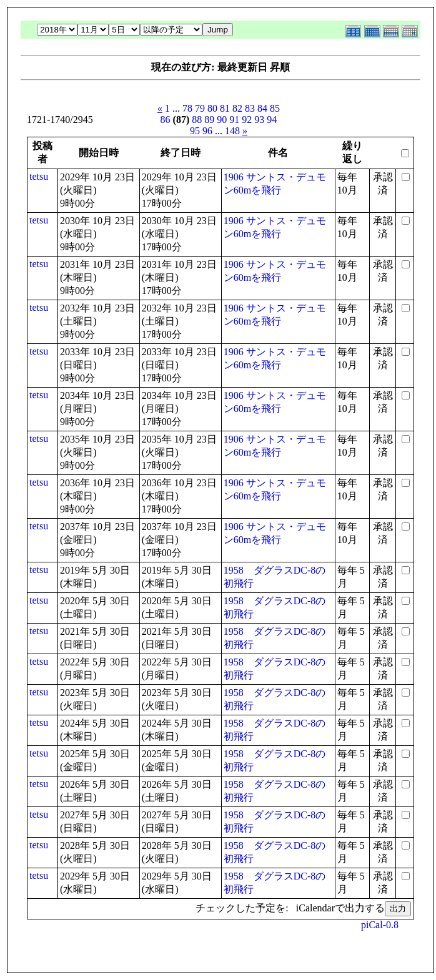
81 (225, 108)
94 (272, 120)
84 (262, 108)
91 (234, 120)
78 (187, 108)
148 (232, 131)
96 (207, 131)
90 (222, 120)
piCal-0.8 (380, 925)
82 (237, 108)
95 (195, 131)
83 (250, 108)
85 (275, 108)
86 (166, 120)
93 (259, 120)
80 (212, 108)
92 (247, 120)
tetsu (39, 176)
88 (197, 120)
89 (209, 120)
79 (200, 108)
